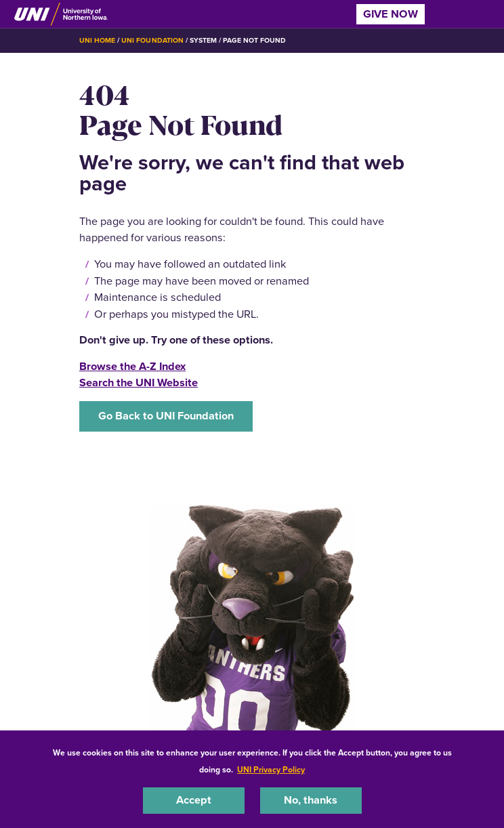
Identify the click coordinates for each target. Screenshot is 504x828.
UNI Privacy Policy (271, 770)
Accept (194, 800)
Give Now (391, 14)
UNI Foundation (152, 40)
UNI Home (97, 40)
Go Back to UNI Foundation (166, 416)
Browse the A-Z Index (132, 366)
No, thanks (311, 800)
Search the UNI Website (139, 382)
